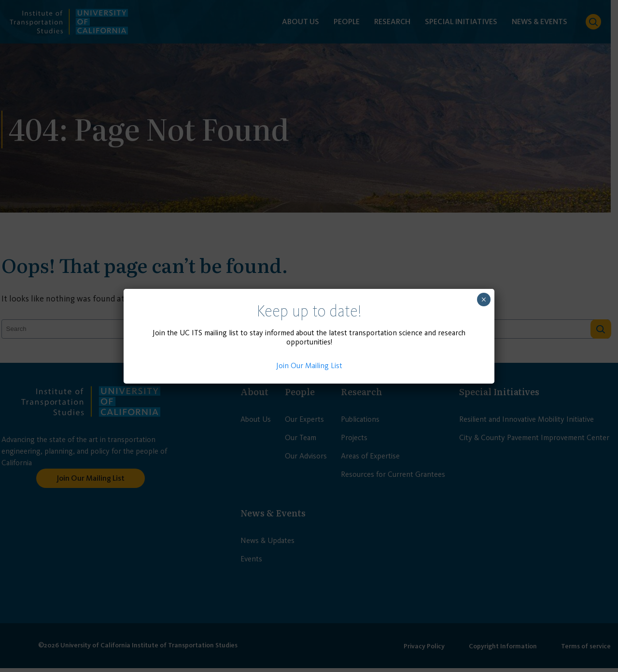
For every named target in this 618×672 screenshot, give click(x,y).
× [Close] (484, 300)
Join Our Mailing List (309, 365)
